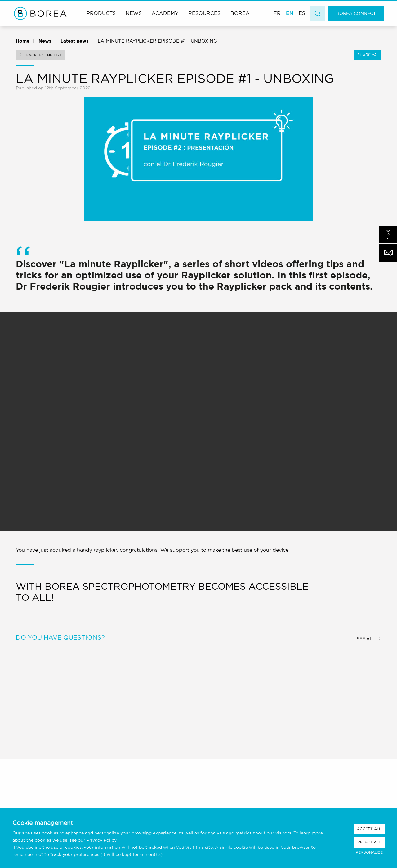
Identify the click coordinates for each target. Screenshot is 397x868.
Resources (204, 13)
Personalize (369, 852)
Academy (165, 13)
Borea (240, 13)
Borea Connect (356, 13)
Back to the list (44, 55)
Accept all (369, 829)
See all (366, 639)
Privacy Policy (101, 840)
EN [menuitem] (290, 13)
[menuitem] (277, 13)
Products (101, 13)
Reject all (369, 842)
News (134, 13)
